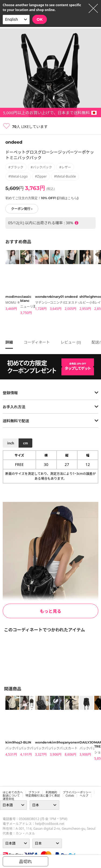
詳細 (9, 342)
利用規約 (51, 792)
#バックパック (41, 167)
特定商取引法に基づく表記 (43, 796)
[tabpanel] (10, 281)
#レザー (65, 167)
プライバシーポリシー (77, 792)
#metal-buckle (65, 176)
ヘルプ (84, 796)
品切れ (25, 862)
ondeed (14, 142)
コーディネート (37, 342)
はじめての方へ (13, 792)
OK (40, 19)
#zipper (41, 176)
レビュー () (71, 342)
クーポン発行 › (22, 209)
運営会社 (8, 799)
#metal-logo (18, 176)
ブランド (34, 792)
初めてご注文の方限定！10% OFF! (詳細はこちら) (42, 198)
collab (70, 796)
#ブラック (16, 167)
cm (26, 443)
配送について (11, 796)
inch (11, 443)
